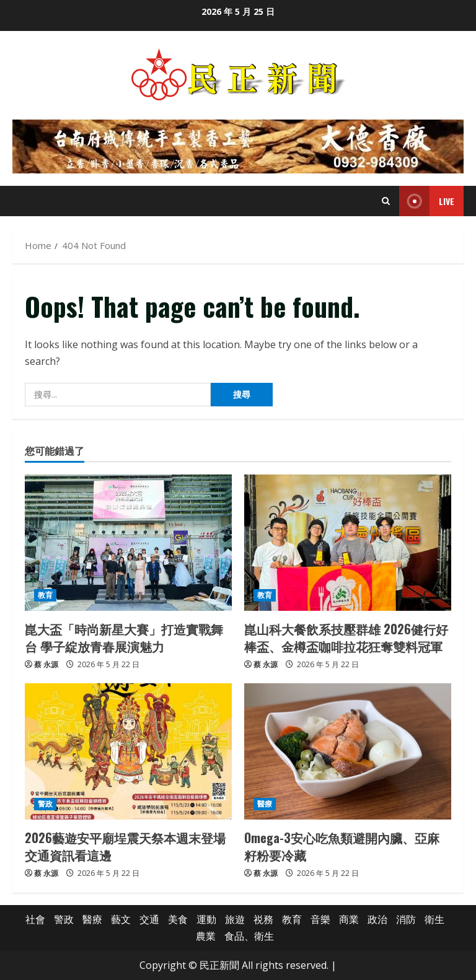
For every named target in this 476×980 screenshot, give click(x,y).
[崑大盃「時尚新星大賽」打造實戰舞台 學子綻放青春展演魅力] (128, 543)
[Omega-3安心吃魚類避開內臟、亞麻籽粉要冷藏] (348, 751)
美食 (178, 919)
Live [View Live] (427, 201)
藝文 (121, 919)
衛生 (434, 919)
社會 (35, 919)
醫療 (265, 804)
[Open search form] (386, 201)
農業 (206, 936)
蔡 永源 (46, 664)
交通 (149, 919)
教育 (45, 595)
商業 (349, 919)
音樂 (320, 919)
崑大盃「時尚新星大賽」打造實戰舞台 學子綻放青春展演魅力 (124, 637)
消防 (406, 919)
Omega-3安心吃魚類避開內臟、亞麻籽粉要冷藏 (342, 846)
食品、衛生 (249, 936)
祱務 (263, 919)
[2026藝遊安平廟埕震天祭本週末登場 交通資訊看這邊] (128, 751)
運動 (206, 919)
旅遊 (235, 919)
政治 (377, 919)
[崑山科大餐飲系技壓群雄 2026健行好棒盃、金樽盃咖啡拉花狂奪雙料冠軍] (348, 543)
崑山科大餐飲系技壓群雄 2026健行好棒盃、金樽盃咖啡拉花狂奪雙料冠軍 (346, 637)
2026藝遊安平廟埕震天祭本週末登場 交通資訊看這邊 (125, 846)
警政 (45, 804)
